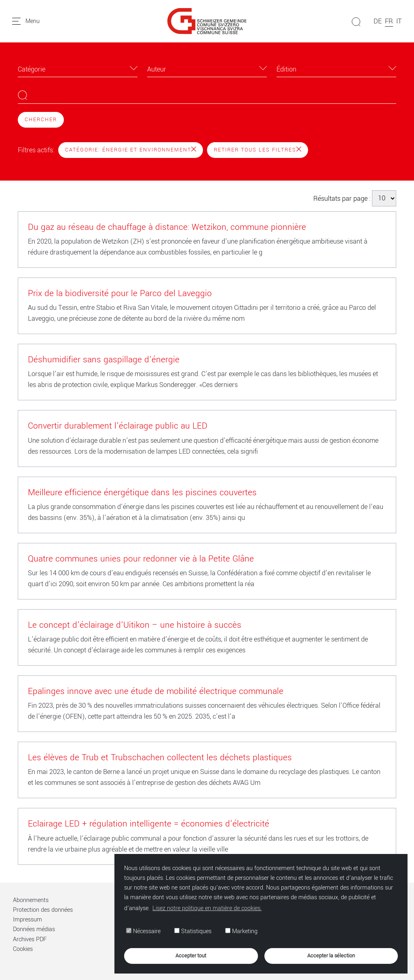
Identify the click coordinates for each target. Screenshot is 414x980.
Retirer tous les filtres (258, 150)
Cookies (23, 949)
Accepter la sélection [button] (331, 956)
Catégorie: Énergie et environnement (131, 150)
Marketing (241, 931)
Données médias (34, 929)
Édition (286, 69)
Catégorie (32, 69)
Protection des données (43, 910)
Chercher (41, 120)
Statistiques (193, 931)
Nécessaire (143, 931)
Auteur (157, 69)
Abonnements (31, 900)
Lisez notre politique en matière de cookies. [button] (207, 908)
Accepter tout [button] (191, 956)
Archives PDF (30, 939)
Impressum (27, 920)
